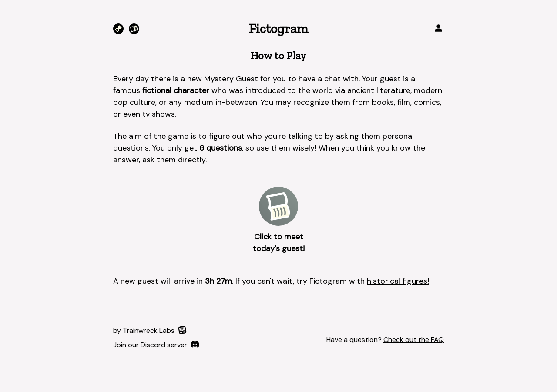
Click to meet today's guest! (279, 243)
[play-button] (278, 206)
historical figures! (398, 281)
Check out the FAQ (414, 340)
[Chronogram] (118, 29)
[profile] (438, 29)
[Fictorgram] (134, 29)
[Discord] (156, 345)
